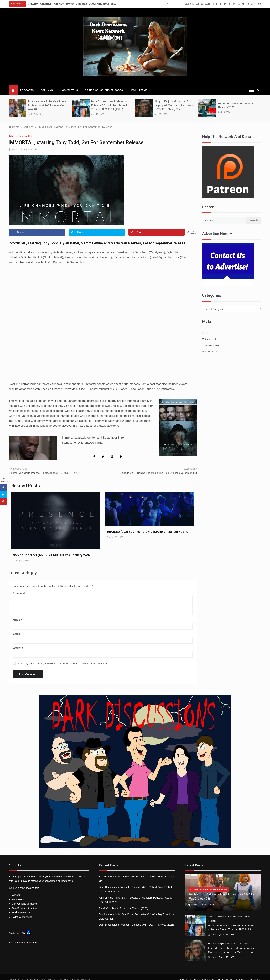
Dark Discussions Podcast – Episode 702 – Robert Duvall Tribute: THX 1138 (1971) (109, 100)
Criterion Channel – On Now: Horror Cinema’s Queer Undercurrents (72, 4)
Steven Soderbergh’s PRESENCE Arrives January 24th (51, 550)
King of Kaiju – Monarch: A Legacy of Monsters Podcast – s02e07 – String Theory (174, 100)
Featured (237, 911)
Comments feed (211, 340)
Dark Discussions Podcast (220, 911)
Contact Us (70, 85)
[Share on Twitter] (97, 227)
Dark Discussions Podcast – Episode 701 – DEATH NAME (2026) (136, 920)
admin (14, 144)
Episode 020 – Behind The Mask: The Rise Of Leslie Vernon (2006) (158, 468)
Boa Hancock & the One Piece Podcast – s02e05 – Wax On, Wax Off (47, 100)
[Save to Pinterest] (157, 227)
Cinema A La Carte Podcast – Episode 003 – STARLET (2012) (44, 468)
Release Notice (27, 131)
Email (17, 629)
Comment (20, 588)
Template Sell (82, 974)
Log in (206, 328)
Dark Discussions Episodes (104, 85)
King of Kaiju (223, 938)
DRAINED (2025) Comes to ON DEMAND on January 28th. (148, 527)
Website (18, 642)
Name (17, 615)
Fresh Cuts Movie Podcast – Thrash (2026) (124, 903)
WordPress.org (211, 346)
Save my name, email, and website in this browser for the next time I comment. (63, 658)
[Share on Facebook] (37, 227)
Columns (48, 85)
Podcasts (27, 85)
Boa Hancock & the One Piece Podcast (208, 884)
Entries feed (209, 334)
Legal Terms (140, 85)
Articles (13, 131)
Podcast (247, 911)
